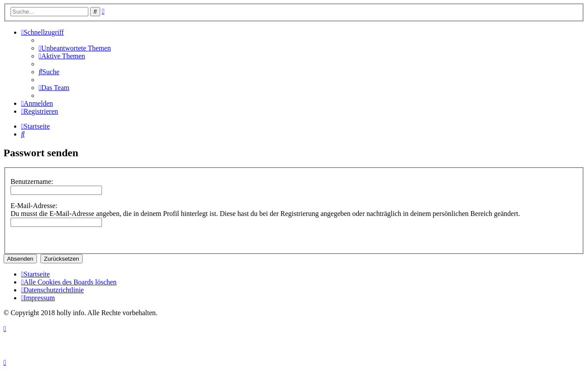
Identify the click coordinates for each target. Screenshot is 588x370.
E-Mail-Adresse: (34, 206)
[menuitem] (75, 48)
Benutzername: (32, 181)
